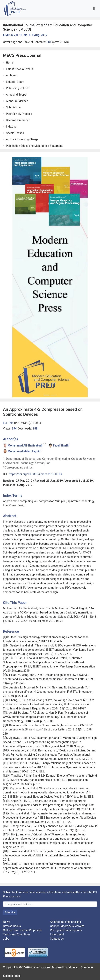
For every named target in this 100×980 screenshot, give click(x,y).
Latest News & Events (19, 69)
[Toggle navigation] (94, 8)
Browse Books (12, 926)
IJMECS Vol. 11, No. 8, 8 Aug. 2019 (25, 35)
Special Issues (15, 133)
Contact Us (57, 939)
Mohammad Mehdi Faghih (24, 451)
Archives (11, 75)
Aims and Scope (16, 95)
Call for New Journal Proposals (22, 930)
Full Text (8, 423)
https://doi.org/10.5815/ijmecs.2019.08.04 (36, 474)
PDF (49, 42)
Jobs (6, 939)
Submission (13, 107)
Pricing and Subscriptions (66, 930)
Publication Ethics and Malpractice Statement (34, 146)
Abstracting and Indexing (65, 922)
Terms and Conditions (17, 934)
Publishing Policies (18, 88)
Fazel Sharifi (61, 446)
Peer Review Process (19, 114)
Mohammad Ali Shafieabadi (25, 446)
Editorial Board (15, 82)
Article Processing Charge (22, 139)
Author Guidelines (17, 101)
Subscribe (10, 912)
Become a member (18, 120)
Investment (57, 934)
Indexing (11, 127)
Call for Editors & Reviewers (67, 926)
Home (10, 63)
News (6, 922)
